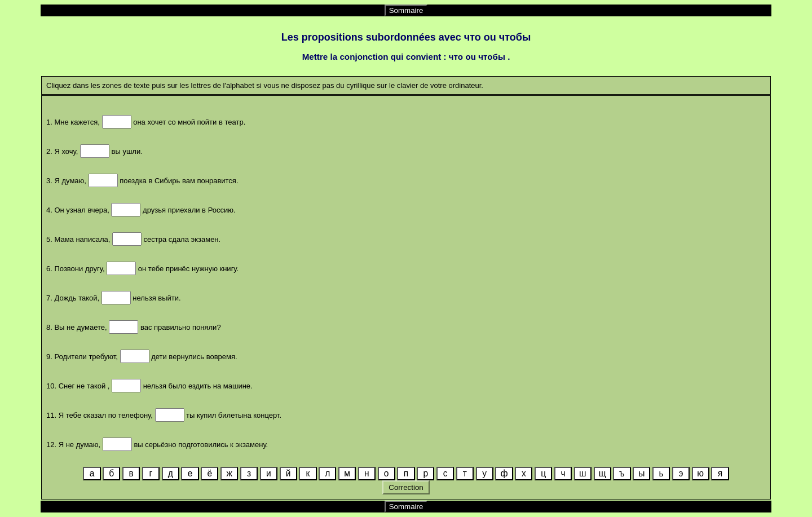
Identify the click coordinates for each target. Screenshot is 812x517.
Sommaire (406, 10)
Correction (406, 487)
